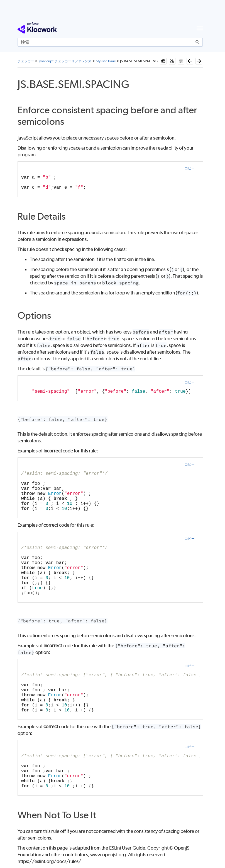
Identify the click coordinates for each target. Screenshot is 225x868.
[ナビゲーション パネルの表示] (200, 28)
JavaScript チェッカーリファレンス (65, 61)
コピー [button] (190, 168)
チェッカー (26, 61)
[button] (198, 42)
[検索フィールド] (110, 42)
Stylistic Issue (106, 61)
